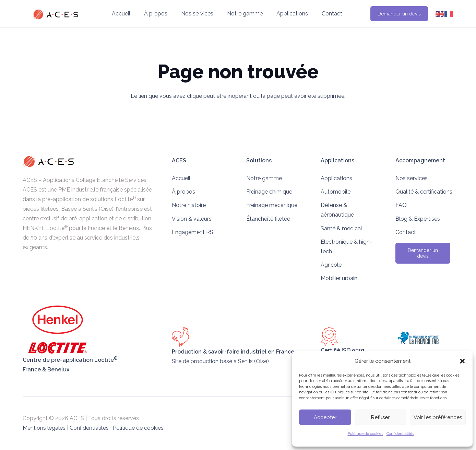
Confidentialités (400, 434)
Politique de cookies (365, 434)
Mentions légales (44, 428)
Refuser (380, 417)
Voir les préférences (438, 417)
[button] (462, 361)
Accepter (325, 417)
